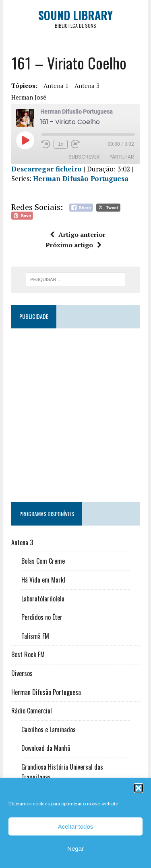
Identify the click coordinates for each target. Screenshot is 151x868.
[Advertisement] (75, 412)
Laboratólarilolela (43, 599)
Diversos (22, 673)
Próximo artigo (73, 245)
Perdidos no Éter (42, 617)
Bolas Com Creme (43, 561)
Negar (75, 849)
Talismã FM (35, 636)
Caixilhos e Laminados (49, 729)
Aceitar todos (76, 826)
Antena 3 (87, 86)
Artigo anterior (78, 234)
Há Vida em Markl (43, 580)
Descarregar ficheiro (47, 169)
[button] (139, 788)
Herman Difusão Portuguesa (81, 178)
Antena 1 (56, 86)
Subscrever (84, 157)
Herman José (29, 97)
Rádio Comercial (32, 711)
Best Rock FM (28, 654)
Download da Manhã (46, 748)
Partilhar (122, 157)
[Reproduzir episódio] (25, 140)
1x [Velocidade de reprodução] (61, 144)
